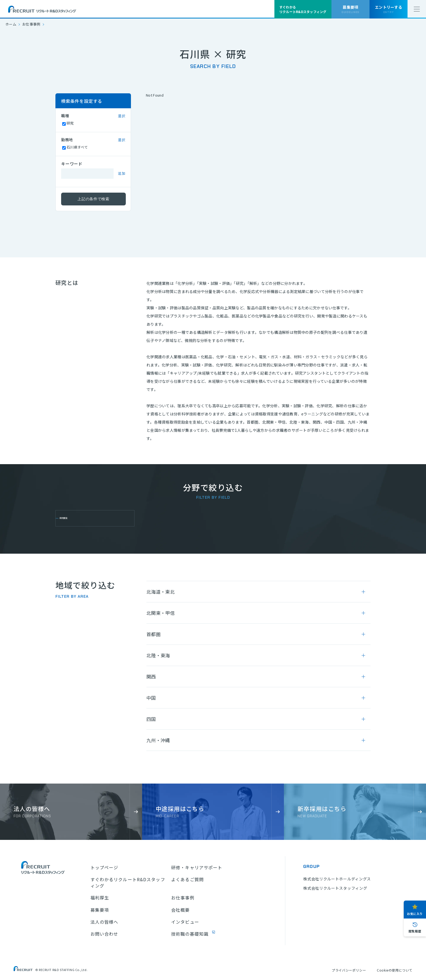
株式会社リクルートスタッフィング (335, 888)
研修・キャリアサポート (197, 867)
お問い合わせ (104, 934)
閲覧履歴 (415, 931)
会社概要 (180, 910)
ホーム (11, 24)
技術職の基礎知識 (190, 934)
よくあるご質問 (187, 879)
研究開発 (72, 518)
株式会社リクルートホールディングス (337, 879)
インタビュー (185, 922)
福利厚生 (100, 898)
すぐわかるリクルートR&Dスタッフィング (128, 882)
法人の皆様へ (104, 922)
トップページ (104, 867)
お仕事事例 (31, 24)
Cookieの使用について (395, 970)
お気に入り (415, 914)
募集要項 (100, 910)
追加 (122, 173)
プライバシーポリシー (349, 970)
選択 (122, 116)
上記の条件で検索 (93, 199)
